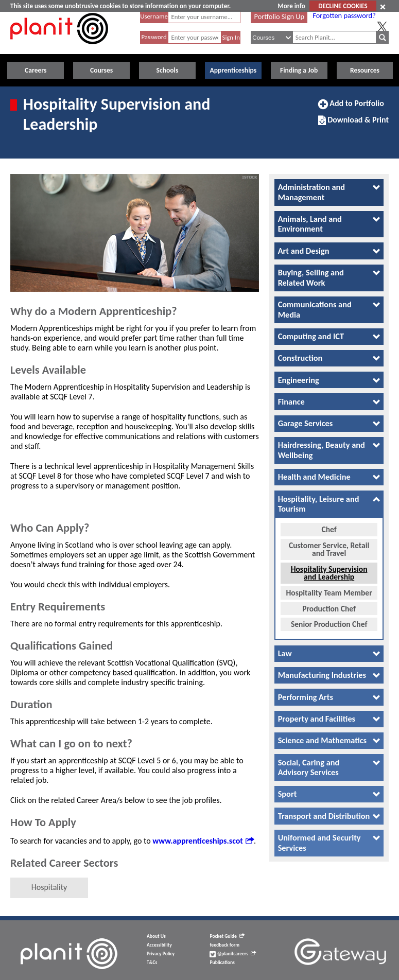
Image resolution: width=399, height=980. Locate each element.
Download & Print (353, 124)
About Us (156, 936)
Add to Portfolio (351, 108)
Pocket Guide (227, 936)
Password (154, 37)
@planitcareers (233, 954)
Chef (329, 523)
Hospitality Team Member (329, 585)
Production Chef (329, 601)
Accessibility (159, 945)
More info (291, 6)
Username (154, 16)
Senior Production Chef (329, 617)
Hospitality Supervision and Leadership (329, 566)
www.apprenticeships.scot (203, 841)
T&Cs (152, 962)
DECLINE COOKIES (343, 6)
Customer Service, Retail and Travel (329, 542)
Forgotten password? (344, 15)
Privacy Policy (161, 954)
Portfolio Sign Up (280, 16)
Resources (365, 70)
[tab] (329, 192)
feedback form (224, 945)
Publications (222, 962)
